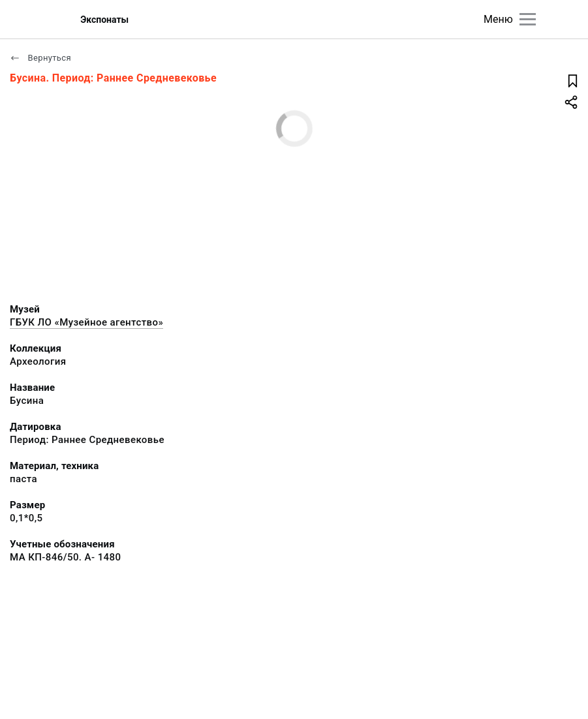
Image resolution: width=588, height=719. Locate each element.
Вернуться (40, 58)
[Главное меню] (528, 19)
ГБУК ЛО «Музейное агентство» (86, 322)
